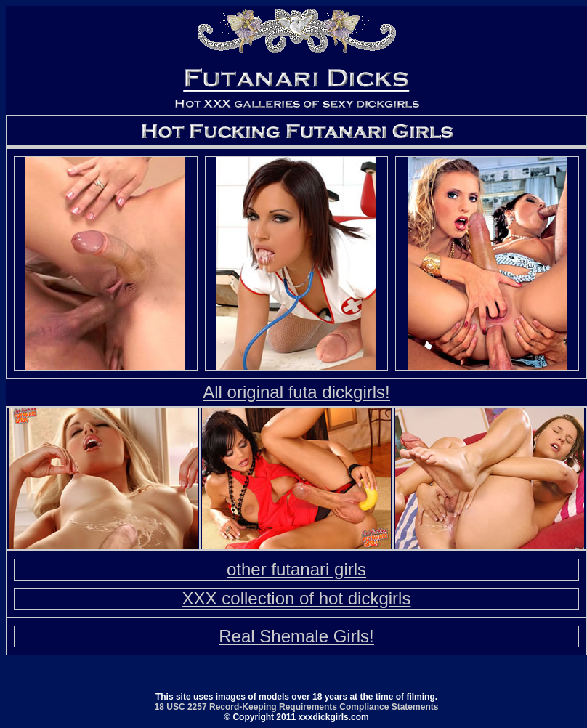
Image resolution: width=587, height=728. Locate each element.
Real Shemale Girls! (296, 636)
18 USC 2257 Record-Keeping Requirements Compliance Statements (297, 707)
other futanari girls (296, 569)
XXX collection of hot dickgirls (297, 598)
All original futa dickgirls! (296, 392)
